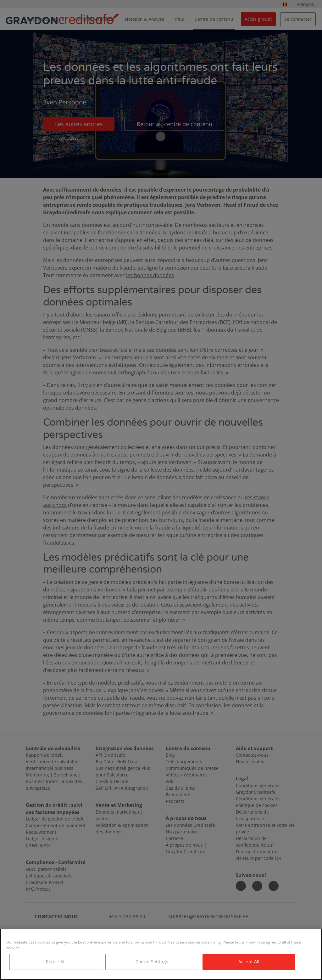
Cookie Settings (152, 962)
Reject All (56, 962)
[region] (161, 954)
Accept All (249, 962)
